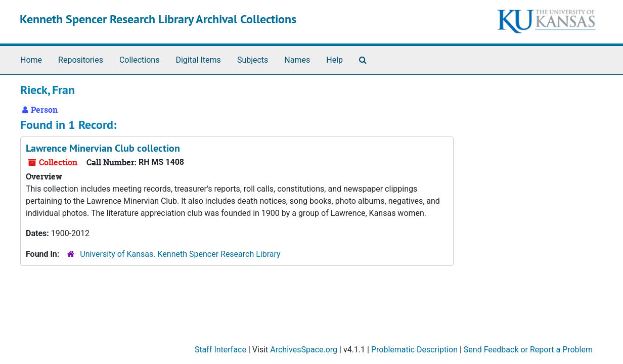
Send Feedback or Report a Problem (528, 350)
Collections (140, 60)
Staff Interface (220, 350)
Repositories (81, 60)
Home (31, 60)
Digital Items (198, 60)
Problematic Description (414, 350)
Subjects (253, 60)
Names (297, 60)
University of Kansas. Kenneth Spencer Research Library (180, 254)
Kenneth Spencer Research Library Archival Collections (158, 19)
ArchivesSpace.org (304, 350)
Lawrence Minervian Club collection (103, 148)
